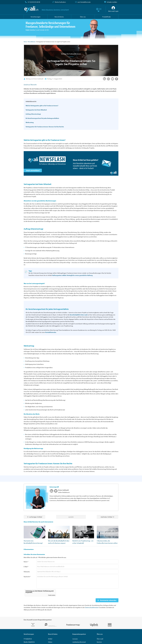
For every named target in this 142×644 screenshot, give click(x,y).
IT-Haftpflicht (28, 639)
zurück (71, 517)
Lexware (75, 639)
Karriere (99, 642)
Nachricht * (27, 577)
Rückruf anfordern (60, 2)
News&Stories (32, 42)
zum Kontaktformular (84, 2)
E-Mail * (26, 567)
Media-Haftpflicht (29, 642)
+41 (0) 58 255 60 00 (34, 2)
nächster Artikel (106, 517)
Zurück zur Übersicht (30, 85)
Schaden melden (112, 2)
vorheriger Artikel (36, 517)
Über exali (100, 639)
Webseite (27, 572)
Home (25, 42)
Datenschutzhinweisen (92, 607)
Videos (50, 642)
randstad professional (79, 642)
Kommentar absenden (108, 600)
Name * (26, 562)
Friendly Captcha (52, 595)
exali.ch (31, 9)
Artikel (50, 639)
